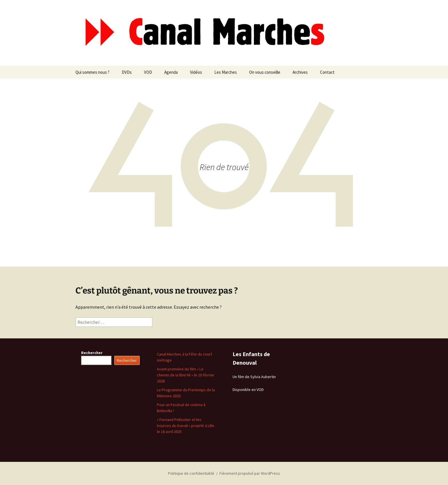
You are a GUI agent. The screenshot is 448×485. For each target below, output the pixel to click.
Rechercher (92, 353)
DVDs (127, 72)
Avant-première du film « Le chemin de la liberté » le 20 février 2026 (186, 375)
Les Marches (226, 72)
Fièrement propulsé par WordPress (250, 473)
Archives (300, 72)
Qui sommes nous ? (92, 72)
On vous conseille (265, 72)
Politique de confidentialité (191, 473)
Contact (327, 72)
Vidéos (196, 72)
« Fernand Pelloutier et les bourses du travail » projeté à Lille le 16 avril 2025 (186, 426)
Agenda (171, 72)
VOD (148, 72)
